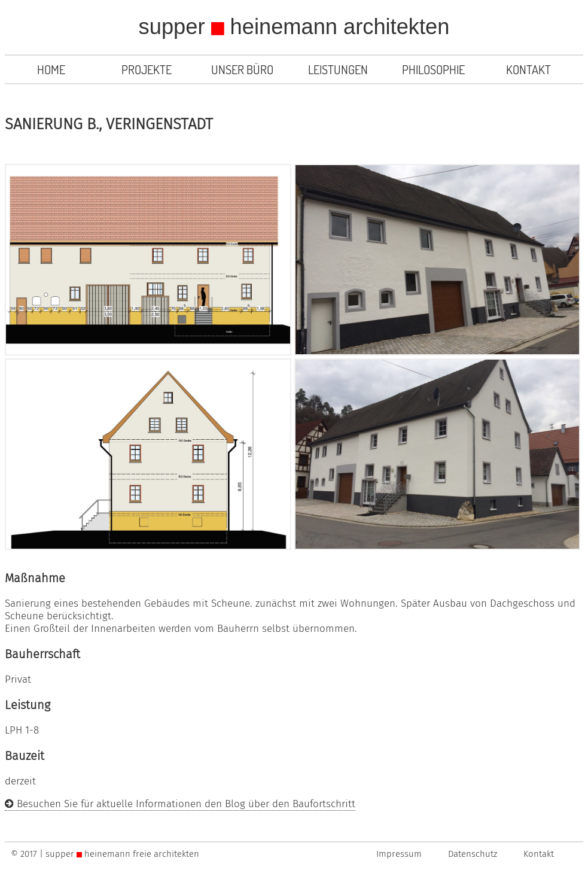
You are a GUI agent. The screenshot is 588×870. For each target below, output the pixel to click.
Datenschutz (473, 854)
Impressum (399, 854)
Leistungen (338, 69)
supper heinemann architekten (294, 27)
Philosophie (433, 69)
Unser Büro (242, 69)
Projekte (147, 69)
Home (51, 69)
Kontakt (528, 69)
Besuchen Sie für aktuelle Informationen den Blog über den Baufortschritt (180, 804)
